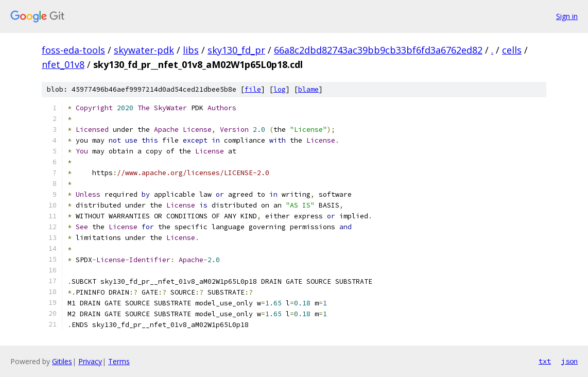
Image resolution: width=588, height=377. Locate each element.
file (253, 89)
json (569, 361)
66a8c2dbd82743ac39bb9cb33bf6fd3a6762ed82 (378, 50)
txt (545, 361)
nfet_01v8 (63, 64)
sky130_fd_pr (236, 50)
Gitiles (62, 361)
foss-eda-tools (73, 50)
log (280, 89)
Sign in (567, 16)
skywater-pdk (144, 50)
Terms (119, 361)
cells (512, 50)
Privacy (90, 361)
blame (308, 89)
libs (191, 50)
